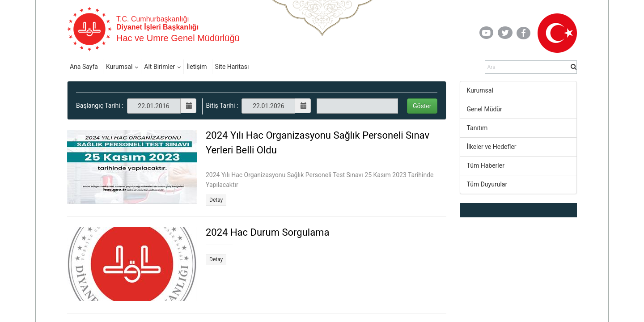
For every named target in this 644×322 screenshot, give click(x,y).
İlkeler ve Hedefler (492, 147)
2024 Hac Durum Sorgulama (267, 232)
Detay (216, 200)
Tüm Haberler (486, 165)
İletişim (197, 67)
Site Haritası (232, 67)
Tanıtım (477, 128)
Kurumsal (119, 67)
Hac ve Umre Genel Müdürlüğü (178, 38)
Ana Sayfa (84, 67)
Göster (422, 106)
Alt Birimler (159, 67)
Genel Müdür (485, 109)
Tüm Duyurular (487, 184)
